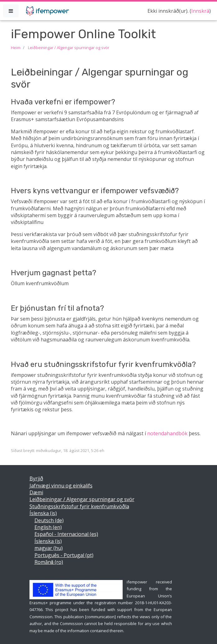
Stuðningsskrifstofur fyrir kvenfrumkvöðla (79, 506)
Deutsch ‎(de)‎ (49, 520)
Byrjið (36, 478)
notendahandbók (167, 433)
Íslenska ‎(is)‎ (43, 513)
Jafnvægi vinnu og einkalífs (61, 486)
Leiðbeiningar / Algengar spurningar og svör (69, 48)
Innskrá (200, 11)
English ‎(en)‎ (48, 527)
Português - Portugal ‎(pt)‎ (64, 555)
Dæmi (36, 492)
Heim (16, 48)
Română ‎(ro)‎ (49, 562)
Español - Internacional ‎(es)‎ (66, 534)
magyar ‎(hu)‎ (49, 548)
